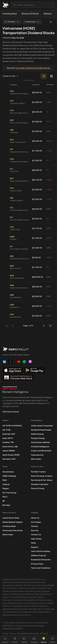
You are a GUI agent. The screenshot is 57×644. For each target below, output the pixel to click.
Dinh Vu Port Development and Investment (20, 123)
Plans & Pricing (38, 489)
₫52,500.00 (37, 141)
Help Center (36, 539)
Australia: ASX (9, 434)
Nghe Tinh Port (15, 269)
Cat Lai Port (14, 172)
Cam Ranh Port (16, 317)
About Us (35, 518)
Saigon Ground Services (19, 288)
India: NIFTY (8, 438)
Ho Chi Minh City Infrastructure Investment (20, 249)
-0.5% (49, 258)
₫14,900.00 (37, 131)
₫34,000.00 (37, 209)
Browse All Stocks (30, 14)
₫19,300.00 (37, 248)
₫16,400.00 (37, 102)
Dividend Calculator (40, 484)
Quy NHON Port (16, 298)
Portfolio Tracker (38, 472)
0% (48, 112)
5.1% (49, 92)
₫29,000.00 (37, 219)
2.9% (49, 248)
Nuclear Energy (38, 438)
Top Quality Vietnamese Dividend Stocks (33, 68)
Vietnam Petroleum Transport (20, 152)
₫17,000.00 (37, 238)
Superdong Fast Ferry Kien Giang (20, 259)
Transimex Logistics (17, 104)
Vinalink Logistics (16, 201)
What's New (8, 535)
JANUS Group (15, 230)
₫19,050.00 (37, 199)
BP (4, 501)
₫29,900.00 (37, 306)
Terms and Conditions (41, 568)
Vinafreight (14, 133)
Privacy (12, 633)
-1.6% (49, 190)
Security (35, 530)
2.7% (49, 228)
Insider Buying (37, 434)
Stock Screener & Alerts (42, 476)
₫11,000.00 (37, 267)
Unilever (6, 484)
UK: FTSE (7, 430)
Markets (48, 14)
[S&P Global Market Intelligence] (15, 390)
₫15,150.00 (37, 228)
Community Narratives (12, 530)
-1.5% (49, 180)
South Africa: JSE (10, 447)
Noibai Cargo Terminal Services (20, 181)
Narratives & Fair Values (42, 480)
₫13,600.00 (37, 316)
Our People (36, 522)
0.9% (49, 296)
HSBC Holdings (9, 476)
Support (35, 547)
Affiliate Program (39, 555)
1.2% (49, 102)
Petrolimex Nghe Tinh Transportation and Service (20, 113)
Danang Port (15, 307)
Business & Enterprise (41, 560)
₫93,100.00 (37, 180)
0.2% (49, 277)
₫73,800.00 (37, 122)
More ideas (36, 459)
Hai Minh (13, 239)
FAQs (33, 543)
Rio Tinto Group (9, 493)
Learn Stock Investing (41, 551)
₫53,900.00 (37, 287)
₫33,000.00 (37, 296)
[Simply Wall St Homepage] (5, 5)
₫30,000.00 (37, 170)
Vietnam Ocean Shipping (19, 162)
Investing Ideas (10, 14)
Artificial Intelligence (40, 447)
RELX (5, 497)
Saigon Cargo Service (18, 142)
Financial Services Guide (28, 633)
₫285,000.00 (38, 277)
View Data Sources (11, 412)
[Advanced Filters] (51, 22)
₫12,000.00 (37, 190)
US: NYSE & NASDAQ (12, 426)
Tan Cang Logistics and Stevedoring (20, 210)
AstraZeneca (8, 472)
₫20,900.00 (37, 112)
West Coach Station (17, 278)
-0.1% (49, 122)
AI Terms (44, 633)
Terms (5, 633)
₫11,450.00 (37, 151)
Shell (5, 480)
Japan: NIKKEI (9, 451)
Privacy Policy (37, 564)
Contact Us (36, 535)
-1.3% (49, 151)
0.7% (49, 131)
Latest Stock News (11, 518)
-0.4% (49, 141)
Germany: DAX (9, 459)
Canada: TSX (8, 442)
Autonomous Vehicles (40, 442)
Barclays (6, 505)
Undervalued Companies (42, 426)
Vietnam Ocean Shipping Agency (20, 94)
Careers (35, 526)
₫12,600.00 (37, 160)
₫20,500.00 (37, 92)
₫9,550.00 (36, 258)
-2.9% (49, 238)
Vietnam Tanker (16, 191)
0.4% (49, 209)
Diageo (6, 489)
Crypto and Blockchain (41, 451)
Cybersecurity (37, 455)
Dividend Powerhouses (41, 430)
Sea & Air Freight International (20, 220)
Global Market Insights (12, 522)
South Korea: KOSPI (11, 455)
